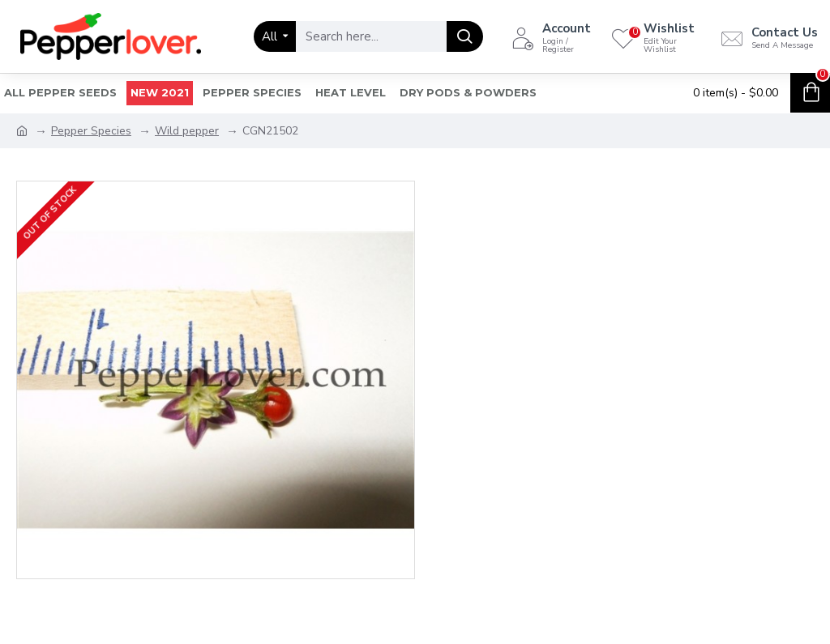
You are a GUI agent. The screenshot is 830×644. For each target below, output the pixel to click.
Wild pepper (187, 131)
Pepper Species (91, 131)
